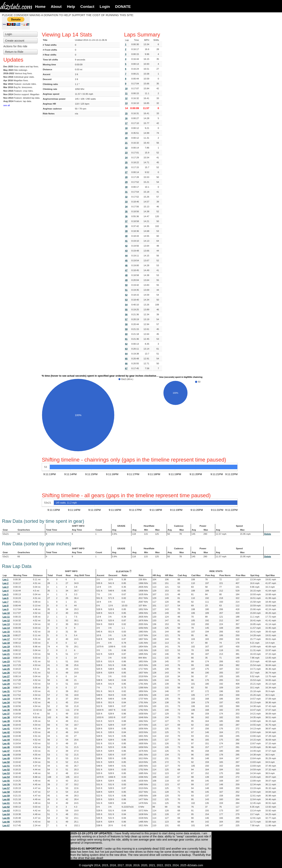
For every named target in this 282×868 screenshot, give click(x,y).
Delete (268, 534)
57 (126, 319)
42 (126, 246)
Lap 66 (6, 822)
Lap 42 (6, 732)
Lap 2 (5, 583)
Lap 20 (6, 650)
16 (126, 118)
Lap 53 (6, 773)
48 (126, 275)
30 (126, 187)
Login (105, 7)
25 (126, 162)
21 (126, 143)
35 (126, 211)
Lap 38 (6, 717)
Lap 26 (6, 673)
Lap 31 (6, 691)
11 (126, 93)
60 (126, 334)
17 (126, 123)
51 (126, 290)
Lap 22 (6, 658)
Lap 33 (6, 699)
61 (126, 339)
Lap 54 (6, 777)
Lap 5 (5, 594)
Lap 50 (6, 762)
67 (126, 368)
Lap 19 (6, 647)
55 (126, 310)
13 (126, 103)
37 (126, 221)
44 (126, 256)
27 (126, 172)
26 (126, 167)
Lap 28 (6, 680)
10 (126, 88)
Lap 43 (6, 736)
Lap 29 (6, 684)
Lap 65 (6, 818)
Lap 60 (6, 799)
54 (126, 305)
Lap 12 (6, 620)
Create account (15, 41)
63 (126, 349)
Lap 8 (5, 606)
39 (126, 231)
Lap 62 (6, 807)
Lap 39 (6, 721)
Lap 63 (6, 811)
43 (126, 251)
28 (126, 177)
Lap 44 (6, 740)
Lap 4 (5, 591)
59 (126, 329)
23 (126, 153)
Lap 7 (5, 602)
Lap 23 (6, 661)
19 (126, 133)
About (56, 7)
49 (126, 280)
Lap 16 (6, 635)
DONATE (123, 7)
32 (126, 197)
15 (126, 113)
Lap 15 (6, 632)
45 (126, 260)
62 (126, 344)
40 (126, 236)
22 (126, 148)
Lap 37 (6, 714)
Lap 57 (6, 788)
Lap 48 (6, 755)
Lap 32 (6, 695)
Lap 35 (6, 706)
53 (126, 300)
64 (126, 354)
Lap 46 (6, 747)
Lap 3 (5, 587)
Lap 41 (6, 729)
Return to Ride (14, 52)
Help (71, 7)
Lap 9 (5, 609)
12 (126, 98)
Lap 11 (6, 617)
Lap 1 (5, 579)
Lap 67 (6, 825)
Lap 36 (6, 710)
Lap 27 (6, 676)
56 (126, 314)
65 (126, 359)
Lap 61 (6, 803)
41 (126, 241)
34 (126, 207)
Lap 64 (6, 814)
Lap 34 (6, 702)
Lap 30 (6, 688)
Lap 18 (6, 643)
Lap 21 (6, 654)
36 (126, 216)
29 (126, 182)
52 (126, 295)
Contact (87, 7)
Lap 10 (6, 613)
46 (126, 265)
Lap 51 (6, 766)
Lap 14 (6, 628)
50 (126, 285)
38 (126, 226)
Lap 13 (6, 624)
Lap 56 (6, 784)
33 (126, 202)
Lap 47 (6, 751)
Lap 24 (6, 665)
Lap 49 (6, 758)
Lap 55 (6, 781)
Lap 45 (6, 743)
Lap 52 (6, 770)
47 (126, 270)
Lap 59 (6, 796)
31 (126, 192)
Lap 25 (6, 669)
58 (126, 324)
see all (7, 105)
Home (40, 7)
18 (126, 128)
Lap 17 (6, 639)
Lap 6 (5, 598)
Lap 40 (6, 725)
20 (126, 138)
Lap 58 (6, 792)
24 (126, 158)
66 (126, 363)
